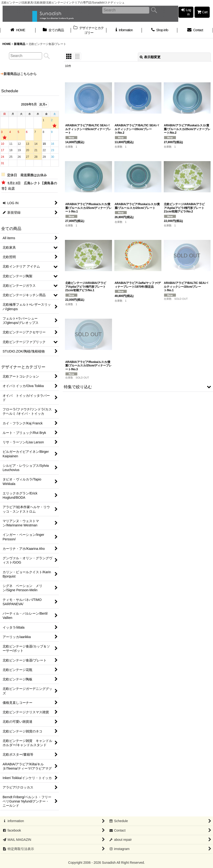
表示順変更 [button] (150, 57)
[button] (138, 387)
